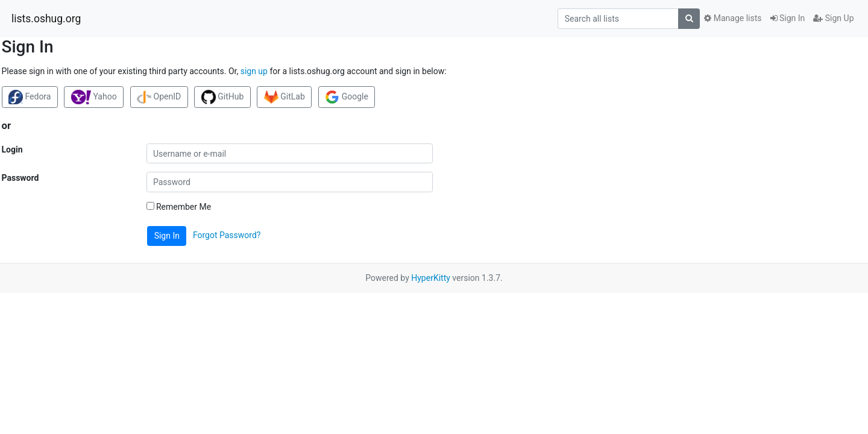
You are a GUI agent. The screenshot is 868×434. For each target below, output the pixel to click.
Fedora (30, 97)
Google (347, 97)
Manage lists (733, 18)
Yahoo (94, 97)
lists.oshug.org (46, 19)
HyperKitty (431, 278)
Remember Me (179, 207)
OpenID (159, 97)
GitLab (285, 97)
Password (20, 178)
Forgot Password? (227, 235)
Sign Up (833, 18)
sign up (254, 71)
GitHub (223, 97)
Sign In (788, 18)
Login (12, 149)
